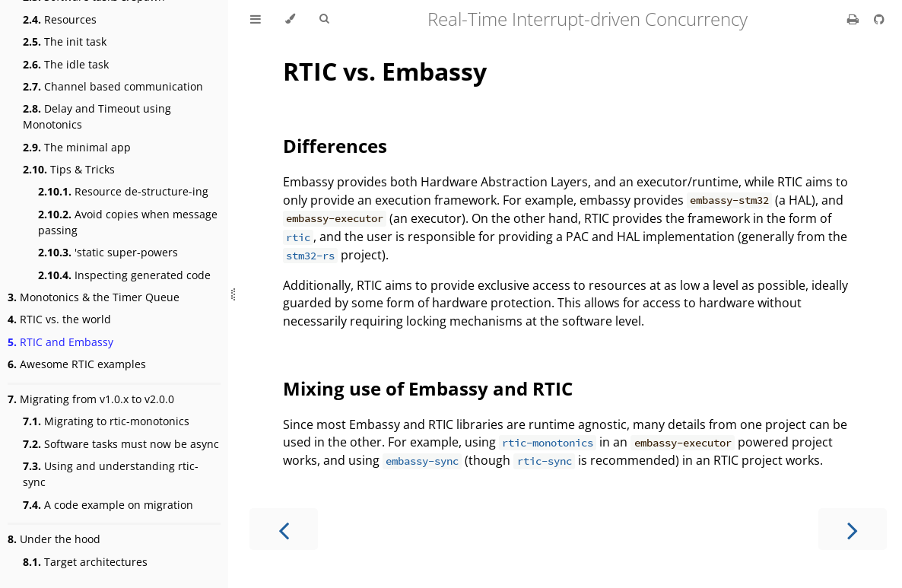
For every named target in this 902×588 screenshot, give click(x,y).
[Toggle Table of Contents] (256, 19)
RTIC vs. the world (59, 319)
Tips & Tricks (69, 169)
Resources (60, 19)
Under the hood (54, 539)
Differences (335, 146)
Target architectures (85, 562)
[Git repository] (879, 19)
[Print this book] (854, 19)
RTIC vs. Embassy (385, 71)
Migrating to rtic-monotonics (106, 421)
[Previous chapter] (284, 529)
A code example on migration (108, 505)
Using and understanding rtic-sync (111, 474)
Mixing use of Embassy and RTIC (428, 388)
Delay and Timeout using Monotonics (97, 116)
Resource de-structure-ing (123, 191)
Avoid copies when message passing (128, 222)
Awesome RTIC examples (77, 364)
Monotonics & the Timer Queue (94, 297)
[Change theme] (290, 19)
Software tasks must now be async (121, 444)
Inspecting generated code (124, 275)
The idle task (66, 64)
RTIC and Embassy (60, 342)
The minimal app (77, 147)
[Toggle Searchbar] (324, 19)
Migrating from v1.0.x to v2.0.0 (91, 399)
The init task (65, 41)
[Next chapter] (853, 529)
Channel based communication (113, 86)
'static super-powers (108, 252)
